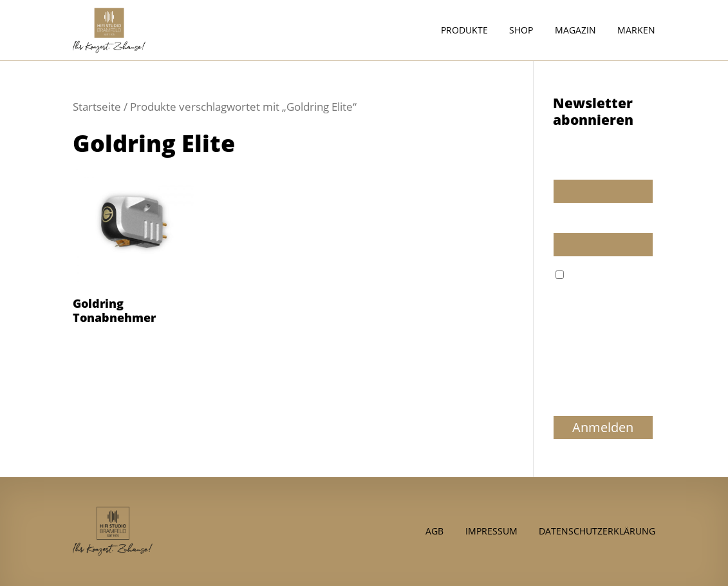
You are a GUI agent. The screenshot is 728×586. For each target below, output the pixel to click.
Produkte (464, 31)
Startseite (97, 107)
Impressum (491, 530)
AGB (434, 530)
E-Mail (566, 221)
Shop (521, 31)
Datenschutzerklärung (597, 530)
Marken (636, 31)
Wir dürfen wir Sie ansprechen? (592, 162)
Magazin (575, 31)
